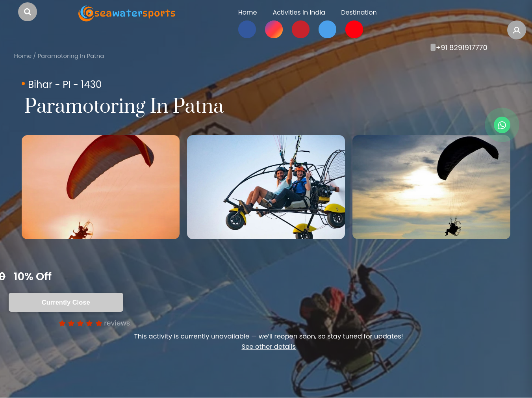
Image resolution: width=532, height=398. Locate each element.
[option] (101, 187)
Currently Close (66, 302)
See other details (269, 347)
